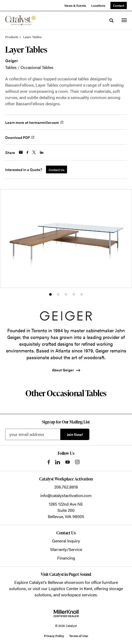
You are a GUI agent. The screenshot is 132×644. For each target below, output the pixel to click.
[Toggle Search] (111, 20)
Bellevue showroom (66, 582)
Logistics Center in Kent (70, 588)
